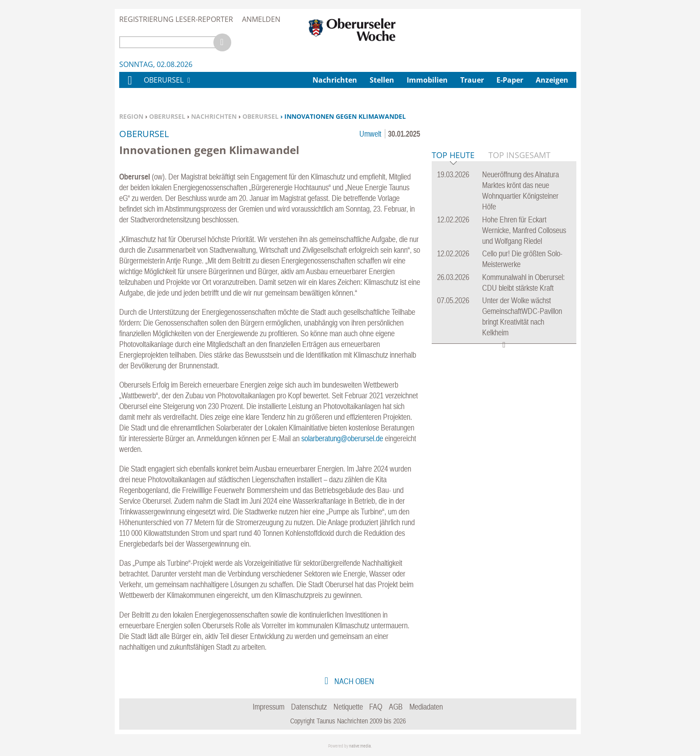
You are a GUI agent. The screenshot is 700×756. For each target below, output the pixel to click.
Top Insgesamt (519, 292)
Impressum (269, 707)
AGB (396, 707)
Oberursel (167, 116)
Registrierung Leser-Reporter (176, 19)
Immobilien (427, 80)
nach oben (353, 681)
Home (129, 86)
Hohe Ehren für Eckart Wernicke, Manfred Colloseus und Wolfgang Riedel (524, 367)
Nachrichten (214, 116)
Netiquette (348, 707)
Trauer (472, 80)
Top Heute (453, 292)
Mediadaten (426, 707)
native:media (360, 746)
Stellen (382, 80)
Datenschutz (309, 707)
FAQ (376, 707)
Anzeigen (552, 80)
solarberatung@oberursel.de (342, 438)
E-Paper (510, 80)
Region (131, 116)
